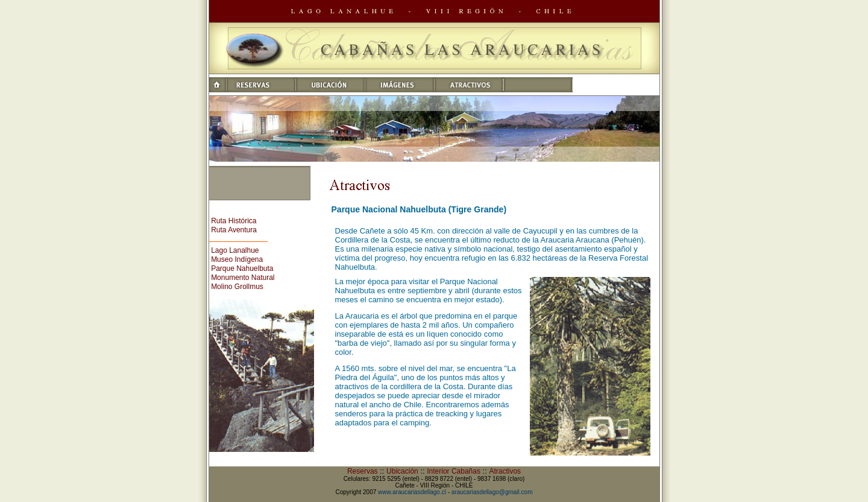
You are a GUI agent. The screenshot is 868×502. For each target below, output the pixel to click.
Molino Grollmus (237, 287)
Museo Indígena (237, 259)
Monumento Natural (243, 278)
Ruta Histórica (234, 221)
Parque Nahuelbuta (242, 268)
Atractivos (505, 471)
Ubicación (402, 471)
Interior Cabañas (454, 471)
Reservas (363, 471)
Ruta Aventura (234, 230)
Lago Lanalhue (235, 250)
